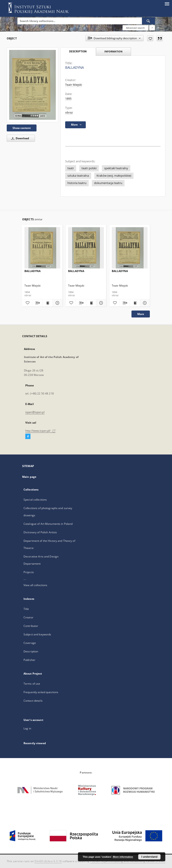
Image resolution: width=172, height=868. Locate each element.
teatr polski (89, 168)
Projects (29, 572)
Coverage (30, 643)
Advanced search (135, 28)
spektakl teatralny (116, 168)
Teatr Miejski (74, 85)
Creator (28, 617)
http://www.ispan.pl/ (40, 431)
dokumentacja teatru (108, 183)
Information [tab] (113, 51)
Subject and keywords (37, 634)
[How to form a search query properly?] (152, 28)
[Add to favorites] (150, 38)
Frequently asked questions (41, 692)
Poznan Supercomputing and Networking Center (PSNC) (128, 861)
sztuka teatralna (78, 176)
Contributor (31, 626)
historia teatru (77, 183)
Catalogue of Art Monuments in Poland (48, 524)
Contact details (33, 701)
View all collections (35, 585)
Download (19, 138)
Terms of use (32, 684)
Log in (27, 728)
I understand (149, 857)
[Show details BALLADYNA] (57, 303)
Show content (22, 128)
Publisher (29, 660)
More (141, 314)
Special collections (35, 500)
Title (26, 609)
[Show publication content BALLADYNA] (47, 303)
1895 (68, 99)
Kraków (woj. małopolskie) (114, 176)
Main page (29, 477)
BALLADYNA (32, 271)
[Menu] (167, 4)
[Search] (148, 21)
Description (31, 651)
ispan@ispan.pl (35, 412)
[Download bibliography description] (37, 303)
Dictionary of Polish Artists (40, 532)
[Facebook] (28, 437)
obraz (69, 113)
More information (123, 857)
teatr (71, 168)
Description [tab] (78, 51)
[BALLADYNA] (32, 85)
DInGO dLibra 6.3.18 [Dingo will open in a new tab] (48, 861)
